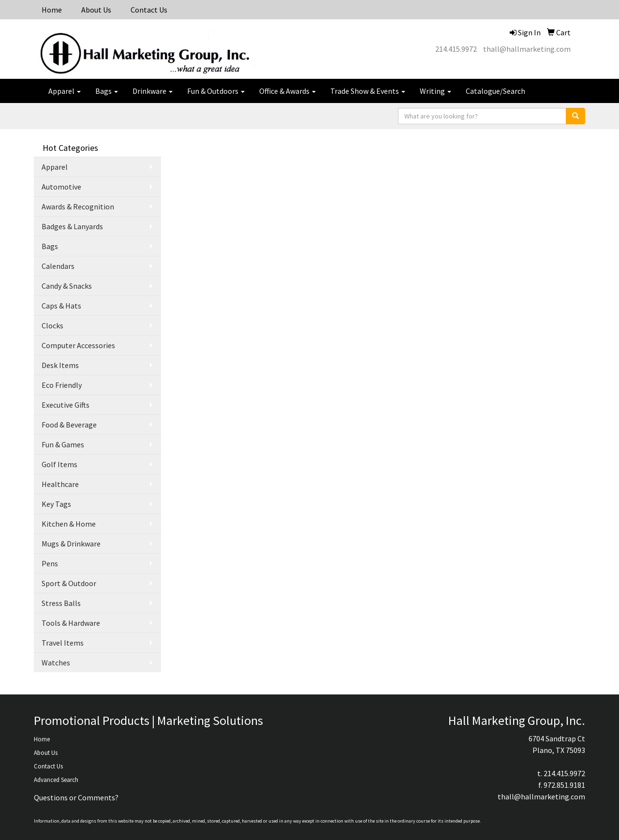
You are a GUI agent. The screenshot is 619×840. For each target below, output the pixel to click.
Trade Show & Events (368, 91)
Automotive (61, 187)
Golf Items (59, 464)
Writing (435, 91)
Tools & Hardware (71, 623)
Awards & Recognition (78, 206)
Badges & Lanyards (72, 226)
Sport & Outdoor (69, 583)
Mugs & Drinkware (71, 544)
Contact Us (149, 10)
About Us (96, 10)
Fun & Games (63, 444)
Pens (50, 563)
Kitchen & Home (69, 524)
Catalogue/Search (495, 91)
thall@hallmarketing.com (527, 49)
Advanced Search (56, 780)
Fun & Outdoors (216, 91)
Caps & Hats (61, 306)
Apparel (65, 91)
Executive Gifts (66, 405)
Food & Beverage (69, 425)
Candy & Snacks (67, 286)
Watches (56, 663)
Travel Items (63, 643)
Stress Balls (61, 603)
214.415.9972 (456, 49)
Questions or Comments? (76, 797)
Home (52, 10)
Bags (107, 91)
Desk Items (60, 365)
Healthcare (60, 484)
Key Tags (56, 504)
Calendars (58, 266)
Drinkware (153, 91)
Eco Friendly (62, 385)
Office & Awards (287, 91)
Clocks (52, 325)
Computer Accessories (78, 345)
